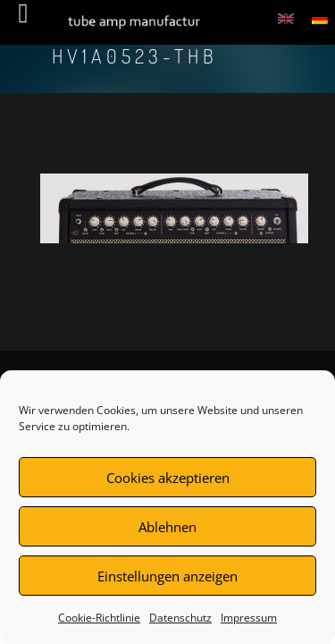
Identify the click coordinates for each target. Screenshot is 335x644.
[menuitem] (286, 18)
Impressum (249, 618)
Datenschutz (180, 618)
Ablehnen (167, 527)
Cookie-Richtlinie (99, 618)
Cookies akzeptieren (168, 478)
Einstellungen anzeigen (167, 576)
